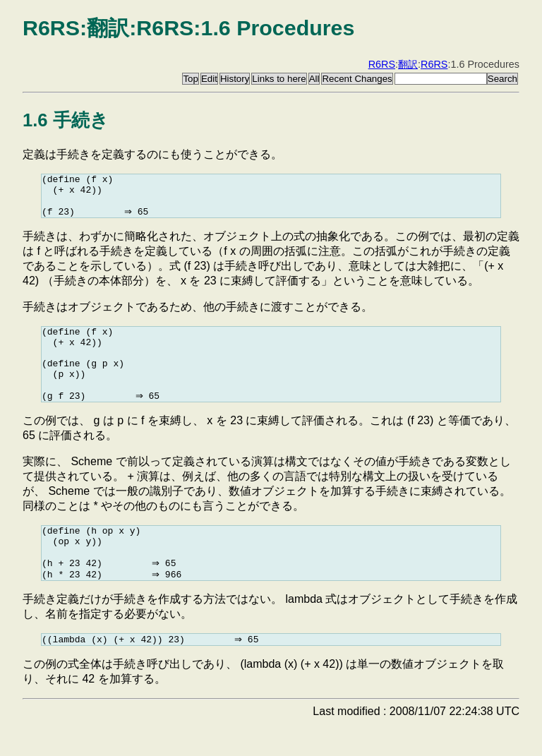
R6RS (382, 64)
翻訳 (408, 64)
